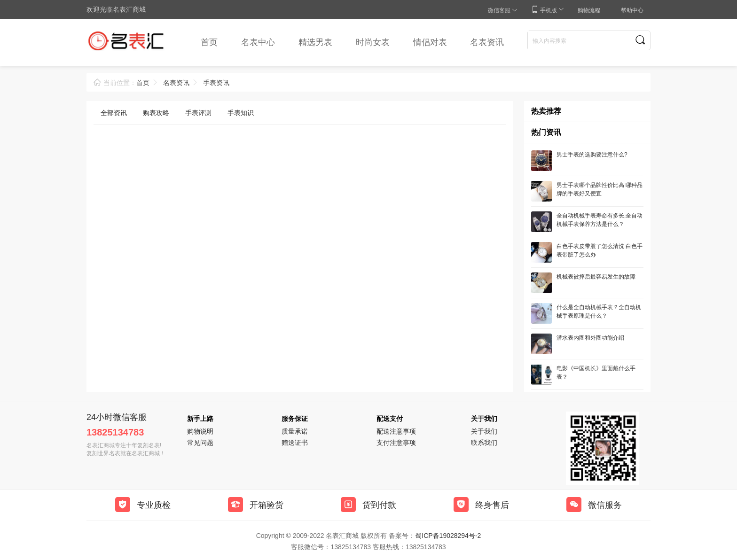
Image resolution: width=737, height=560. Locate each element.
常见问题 (200, 443)
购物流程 (589, 10)
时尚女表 (373, 42)
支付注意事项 (396, 443)
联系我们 (484, 443)
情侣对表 (430, 42)
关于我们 (484, 431)
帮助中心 (632, 10)
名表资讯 (487, 42)
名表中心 (258, 42)
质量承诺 (295, 431)
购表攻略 (156, 113)
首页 (209, 42)
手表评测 (198, 113)
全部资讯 (114, 113)
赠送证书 (295, 443)
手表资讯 (216, 83)
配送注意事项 (396, 431)
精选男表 (315, 42)
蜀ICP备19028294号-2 (448, 536)
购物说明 (200, 431)
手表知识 (241, 113)
